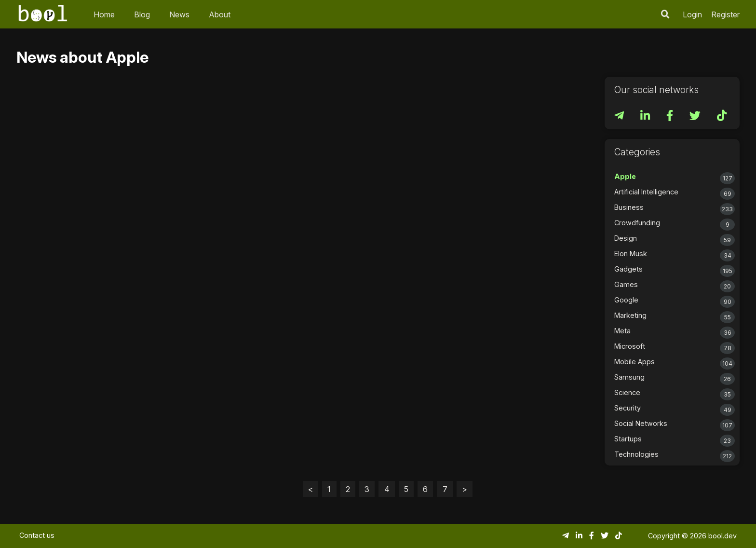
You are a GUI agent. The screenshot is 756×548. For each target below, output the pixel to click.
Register (725, 14)
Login (692, 14)
